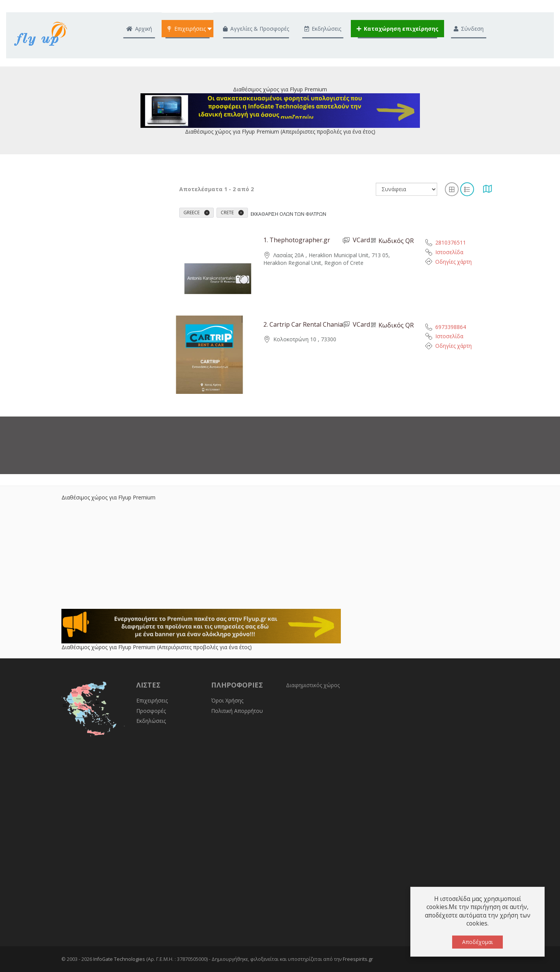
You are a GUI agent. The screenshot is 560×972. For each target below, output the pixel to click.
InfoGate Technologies (119, 959)
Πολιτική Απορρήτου (237, 711)
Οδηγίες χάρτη (453, 262)
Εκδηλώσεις (151, 721)
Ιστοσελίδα (449, 252)
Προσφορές (151, 711)
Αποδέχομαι (477, 942)
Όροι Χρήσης (227, 700)
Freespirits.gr (358, 959)
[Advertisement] (280, 555)
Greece (197, 213)
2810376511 (451, 242)
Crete (232, 213)
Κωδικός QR (392, 241)
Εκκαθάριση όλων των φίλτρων (288, 214)
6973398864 (451, 327)
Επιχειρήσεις (152, 700)
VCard (356, 240)
